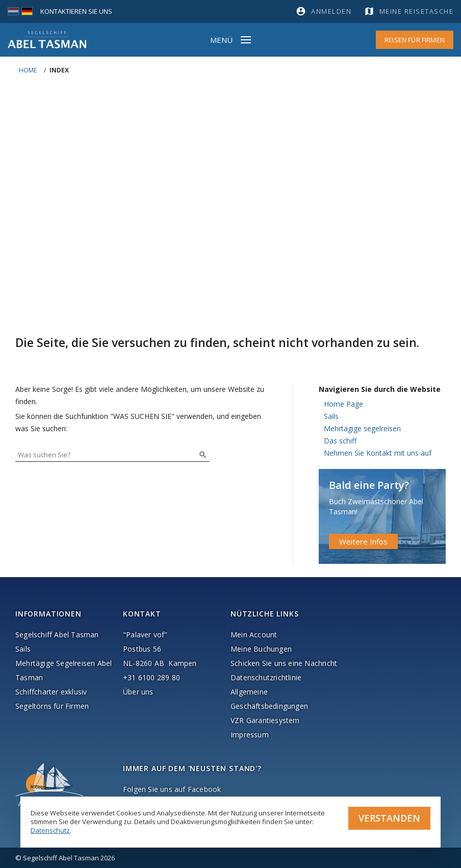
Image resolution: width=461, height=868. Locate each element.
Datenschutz (50, 830)
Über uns (138, 692)
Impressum (250, 735)
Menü (221, 40)
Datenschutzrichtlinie (266, 677)
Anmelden (331, 11)
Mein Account (254, 635)
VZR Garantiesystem (265, 720)
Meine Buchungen (261, 649)
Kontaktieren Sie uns (76, 11)
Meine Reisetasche (416, 11)
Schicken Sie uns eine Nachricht (284, 663)
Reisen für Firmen (415, 40)
